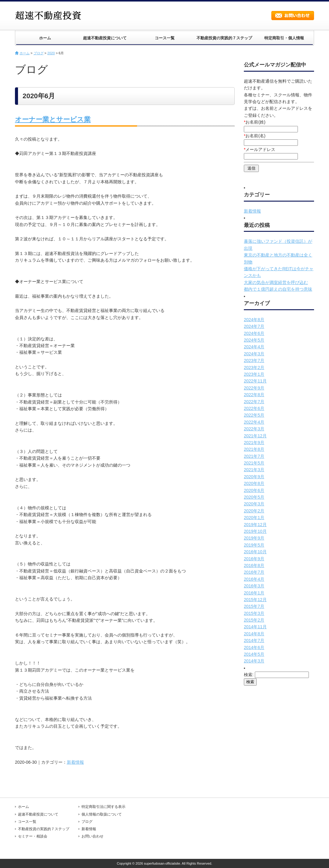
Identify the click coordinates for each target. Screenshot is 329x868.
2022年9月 (254, 388)
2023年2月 (254, 368)
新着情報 (75, 762)
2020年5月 (254, 497)
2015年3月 (254, 613)
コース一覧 (165, 38)
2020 (51, 53)
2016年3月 (254, 586)
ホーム (45, 38)
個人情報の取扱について (102, 814)
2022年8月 (254, 395)
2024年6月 (254, 333)
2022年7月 (254, 402)
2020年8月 (254, 483)
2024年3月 (254, 354)
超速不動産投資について (105, 38)
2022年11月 (255, 381)
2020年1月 (254, 518)
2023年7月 (254, 360)
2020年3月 (254, 504)
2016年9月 (254, 559)
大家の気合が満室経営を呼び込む (276, 282)
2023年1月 (254, 374)
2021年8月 (254, 449)
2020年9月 (254, 477)
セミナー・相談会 (33, 836)
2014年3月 (254, 661)
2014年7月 (254, 640)
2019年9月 (254, 538)
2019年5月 (254, 545)
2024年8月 (254, 320)
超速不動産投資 (50, 15)
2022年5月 (254, 415)
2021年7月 (254, 456)
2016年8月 (254, 565)
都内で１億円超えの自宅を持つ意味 (278, 289)
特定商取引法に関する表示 (103, 807)
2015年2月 (254, 620)
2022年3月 (254, 429)
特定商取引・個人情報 (284, 38)
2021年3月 (254, 470)
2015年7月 (254, 606)
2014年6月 (254, 647)
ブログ (39, 53)
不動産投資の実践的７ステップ (224, 38)
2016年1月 (254, 593)
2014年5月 (254, 654)
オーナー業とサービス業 (53, 119)
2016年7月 (254, 572)
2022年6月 (254, 408)
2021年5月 (254, 463)
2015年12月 (255, 600)
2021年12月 (255, 436)
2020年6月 (254, 490)
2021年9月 (254, 443)
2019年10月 (255, 531)
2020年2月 (254, 511)
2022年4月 (254, 422)
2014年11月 (255, 627)
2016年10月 (255, 552)
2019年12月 (255, 525)
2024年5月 (254, 340)
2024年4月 (254, 347)
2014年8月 (254, 634)
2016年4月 (254, 579)
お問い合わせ (293, 16)
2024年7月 (254, 326)
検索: (249, 675)
